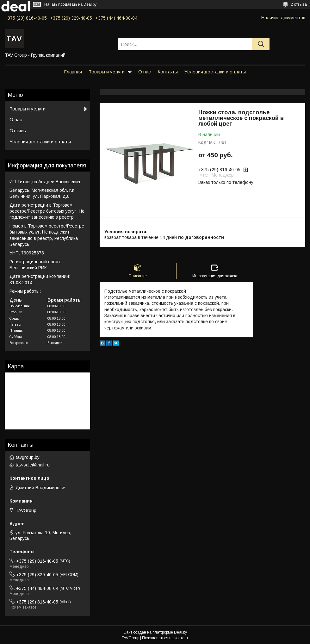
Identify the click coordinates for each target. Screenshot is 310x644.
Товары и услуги (107, 72)
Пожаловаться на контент (165, 638)
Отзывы (18, 131)
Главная (73, 72)
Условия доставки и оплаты (215, 72)
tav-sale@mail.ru (33, 465)
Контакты (168, 72)
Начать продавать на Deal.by (70, 4)
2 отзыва (299, 4)
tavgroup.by (28, 457)
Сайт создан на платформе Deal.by (155, 632)
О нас (145, 72)
